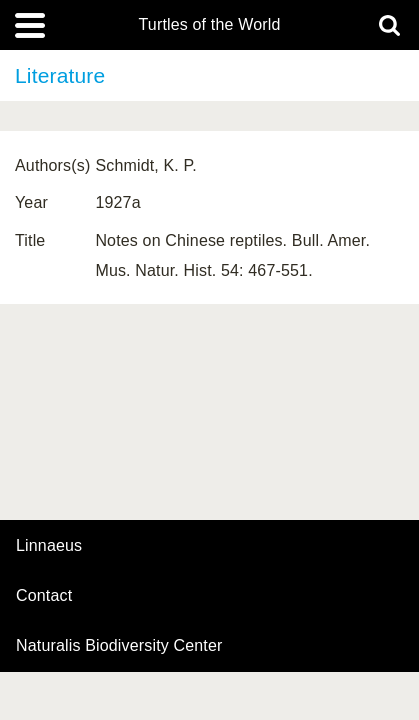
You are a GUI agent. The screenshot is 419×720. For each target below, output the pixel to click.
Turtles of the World (210, 25)
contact (44, 595)
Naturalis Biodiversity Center (119, 646)
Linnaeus (49, 546)
